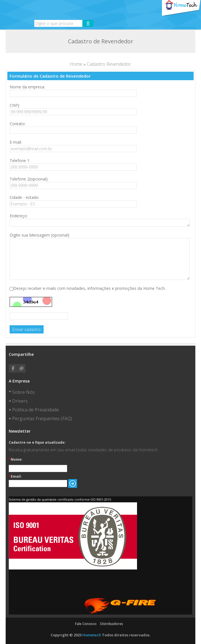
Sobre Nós (23, 392)
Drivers (20, 401)
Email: (15, 477)
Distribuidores (112, 624)
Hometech (92, 635)
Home (76, 64)
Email (21, 368)
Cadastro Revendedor (109, 64)
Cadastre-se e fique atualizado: (37, 443)
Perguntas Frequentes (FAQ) (42, 418)
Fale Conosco (86, 624)
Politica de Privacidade (36, 410)
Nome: (16, 460)
